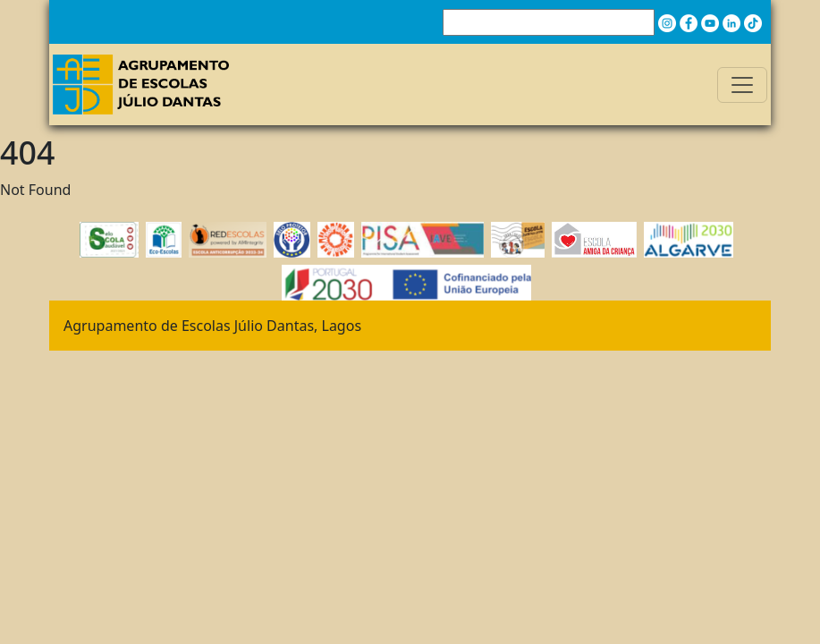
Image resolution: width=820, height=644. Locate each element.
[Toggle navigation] (742, 85)
